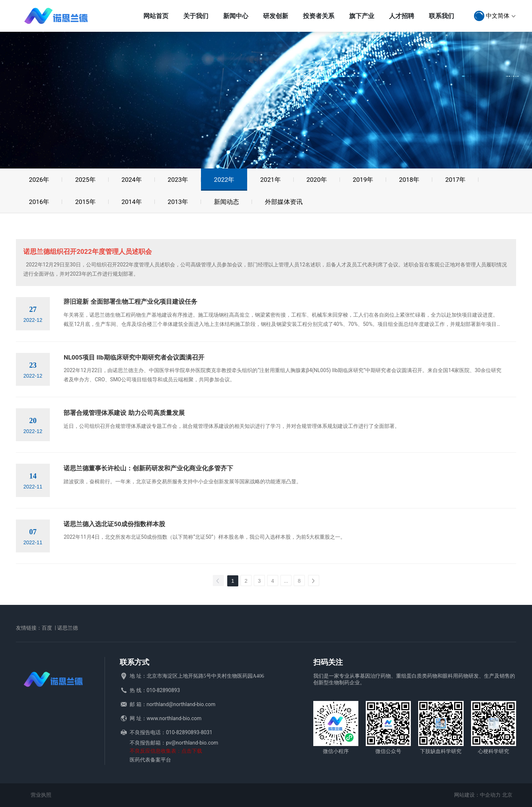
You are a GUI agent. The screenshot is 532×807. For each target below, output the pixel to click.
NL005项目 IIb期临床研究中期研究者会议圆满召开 (134, 357)
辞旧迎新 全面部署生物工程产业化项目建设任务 (130, 302)
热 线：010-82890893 (155, 690)
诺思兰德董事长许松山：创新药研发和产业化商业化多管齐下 (148, 468)
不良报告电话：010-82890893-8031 (171, 732)
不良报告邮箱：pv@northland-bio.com (174, 743)
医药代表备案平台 (150, 760)
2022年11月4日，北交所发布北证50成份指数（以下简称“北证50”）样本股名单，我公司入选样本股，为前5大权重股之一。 (204, 537)
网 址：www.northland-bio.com (166, 718)
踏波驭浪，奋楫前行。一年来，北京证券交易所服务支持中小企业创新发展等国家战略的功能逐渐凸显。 (183, 481)
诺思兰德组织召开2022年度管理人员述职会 (87, 251)
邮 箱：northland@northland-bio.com (173, 704)
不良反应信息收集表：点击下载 (166, 751)
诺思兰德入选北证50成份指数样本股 (114, 524)
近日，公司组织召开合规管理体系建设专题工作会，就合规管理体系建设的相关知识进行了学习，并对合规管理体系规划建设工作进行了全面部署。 (232, 426)
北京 (507, 795)
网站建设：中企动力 (477, 795)
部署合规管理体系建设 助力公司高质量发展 (124, 413)
